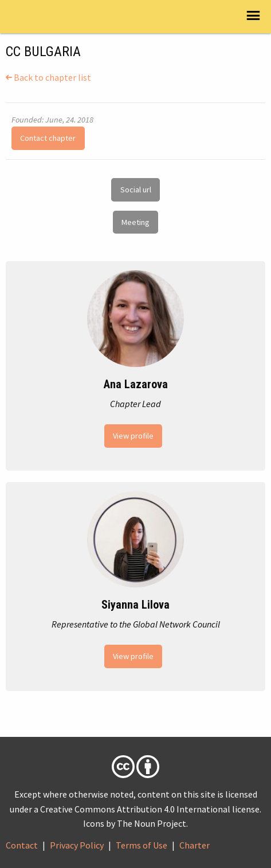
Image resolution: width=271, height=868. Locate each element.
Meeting (135, 222)
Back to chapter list (48, 77)
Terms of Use (142, 845)
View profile (133, 436)
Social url (136, 190)
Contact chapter (48, 138)
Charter (195, 845)
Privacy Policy (77, 845)
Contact (22, 845)
